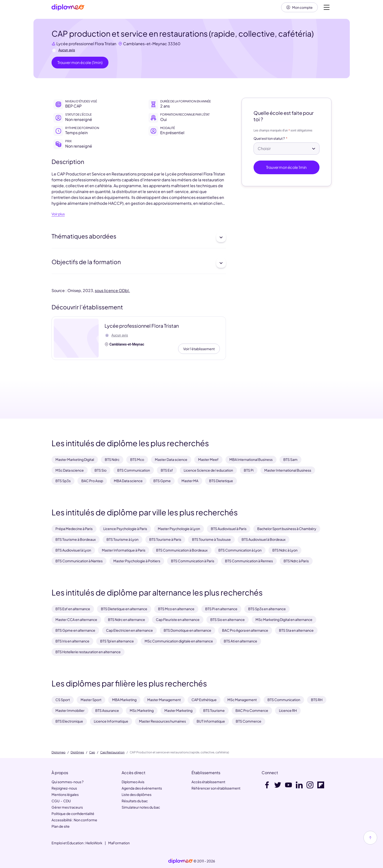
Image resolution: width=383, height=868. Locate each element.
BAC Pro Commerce (252, 710)
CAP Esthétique (204, 700)
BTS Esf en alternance (73, 609)
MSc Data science (70, 470)
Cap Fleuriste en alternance (178, 619)
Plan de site (61, 826)
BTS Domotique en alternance (187, 630)
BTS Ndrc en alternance (127, 619)
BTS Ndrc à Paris (296, 561)
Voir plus (58, 214)
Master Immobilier (70, 710)
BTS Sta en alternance (296, 630)
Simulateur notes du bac (141, 807)
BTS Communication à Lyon (240, 550)
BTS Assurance (107, 710)
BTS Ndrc (112, 459)
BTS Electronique (69, 721)
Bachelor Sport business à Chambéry (287, 529)
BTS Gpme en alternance (75, 630)
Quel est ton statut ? (269, 139)
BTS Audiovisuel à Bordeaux (264, 539)
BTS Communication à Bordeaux (182, 550)
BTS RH (317, 700)
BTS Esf (167, 470)
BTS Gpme (162, 481)
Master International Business (288, 470)
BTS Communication (134, 470)
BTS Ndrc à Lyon (285, 550)
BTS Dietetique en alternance (124, 609)
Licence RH (288, 710)
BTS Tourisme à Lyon (122, 539)
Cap (92, 752)
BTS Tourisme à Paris (165, 539)
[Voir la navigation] (327, 7)
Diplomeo (59, 752)
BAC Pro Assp (92, 481)
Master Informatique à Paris (124, 550)
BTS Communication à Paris (193, 561)
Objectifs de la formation (139, 263)
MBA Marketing (124, 700)
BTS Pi (249, 470)
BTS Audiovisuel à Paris (229, 529)
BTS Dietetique (221, 481)
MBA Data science (128, 481)
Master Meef (208, 459)
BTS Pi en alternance (221, 609)
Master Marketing (178, 710)
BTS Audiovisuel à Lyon (73, 550)
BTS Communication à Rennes (249, 561)
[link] (181, 861)
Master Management (164, 700)
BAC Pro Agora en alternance (245, 630)
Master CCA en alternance (76, 619)
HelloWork (94, 843)
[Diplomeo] (68, 7)
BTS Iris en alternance (72, 641)
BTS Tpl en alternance (117, 641)
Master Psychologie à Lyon (179, 529)
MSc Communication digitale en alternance (179, 641)
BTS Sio (101, 470)
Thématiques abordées (139, 237)
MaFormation (119, 843)
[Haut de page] (370, 838)
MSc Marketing (142, 710)
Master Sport (91, 700)
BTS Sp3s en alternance (267, 609)
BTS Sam (290, 459)
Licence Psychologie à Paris (125, 529)
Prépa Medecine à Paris (74, 529)
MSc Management (242, 700)
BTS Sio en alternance (228, 619)
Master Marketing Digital (75, 459)
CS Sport (63, 700)
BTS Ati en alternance (240, 641)
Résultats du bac (135, 801)
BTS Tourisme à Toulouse (211, 539)
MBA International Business (251, 459)
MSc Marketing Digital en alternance (284, 619)
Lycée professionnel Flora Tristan (86, 44)
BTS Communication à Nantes (79, 561)
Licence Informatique (111, 721)
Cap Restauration (112, 752)
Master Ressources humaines (162, 721)
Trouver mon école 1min (287, 167)
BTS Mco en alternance (176, 609)
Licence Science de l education (208, 470)
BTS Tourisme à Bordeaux (76, 539)
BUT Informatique (211, 721)
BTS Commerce (249, 721)
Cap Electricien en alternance (129, 630)
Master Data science (171, 459)
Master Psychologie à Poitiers (137, 561)
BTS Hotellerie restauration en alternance (88, 652)
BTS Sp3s (63, 481)
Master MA (190, 481)
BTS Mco (137, 459)
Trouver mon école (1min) (80, 62)
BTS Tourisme (214, 710)
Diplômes (77, 752)
